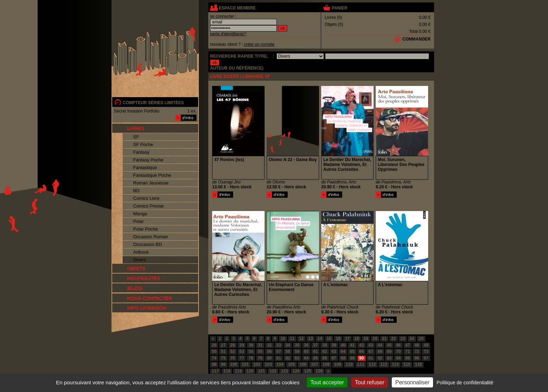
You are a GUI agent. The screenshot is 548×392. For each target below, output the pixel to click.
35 (297, 345)
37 (315, 345)
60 (306, 351)
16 (338, 339)
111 (361, 364)
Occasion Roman (151, 237)
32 (269, 345)
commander (416, 39)
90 (362, 358)
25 (421, 339)
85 (315, 358)
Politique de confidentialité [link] (465, 383)
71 (408, 351)
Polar (138, 221)
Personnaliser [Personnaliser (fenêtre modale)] (412, 382)
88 (343, 358)
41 (352, 345)
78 (251, 358)
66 (362, 351)
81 (279, 358)
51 (223, 351)
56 (269, 351)
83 (297, 358)
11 (292, 339)
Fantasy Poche (148, 160)
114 (395, 364)
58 (288, 351)
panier (339, 8)
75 (223, 358)
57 (279, 351)
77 (242, 358)
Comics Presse (148, 206)
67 (371, 351)
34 (288, 345)
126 (319, 371)
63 (334, 351)
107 (315, 364)
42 (362, 345)
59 (297, 351)
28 (233, 345)
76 (233, 358)
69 (389, 351)
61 (315, 351)
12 (301, 339)
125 (308, 371)
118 (227, 371)
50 (214, 351)
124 (296, 371)
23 (403, 339)
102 (257, 364)
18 (357, 339)
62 (325, 351)
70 (398, 351)
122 (273, 371)
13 (311, 339)
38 (325, 345)
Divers (140, 260)
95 (408, 358)
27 (223, 345)
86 (325, 358)
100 (234, 364)
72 (417, 351)
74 (214, 358)
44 (380, 345)
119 (238, 371)
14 (320, 339)
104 (280, 364)
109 (338, 364)
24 (412, 339)
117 (215, 371)
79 (260, 358)
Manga (140, 214)
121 (261, 371)
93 (389, 358)
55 (260, 351)
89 (352, 358)
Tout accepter (327, 382)
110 (349, 364)
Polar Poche (146, 229)
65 (352, 351)
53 (242, 351)
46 (398, 345)
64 (343, 351)
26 (214, 345)
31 (260, 345)
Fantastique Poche (152, 175)
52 (233, 351)
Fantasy (141, 152)
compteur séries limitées (153, 103)
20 (375, 339)
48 (417, 345)
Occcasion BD (147, 244)
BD (136, 191)
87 (334, 358)
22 (393, 339)
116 (418, 364)
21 (384, 339)
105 (291, 364)
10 (283, 339)
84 (306, 358)
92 (380, 358)
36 (306, 345)
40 (343, 345)
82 (288, 358)
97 (426, 358)
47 (408, 345)
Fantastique (145, 168)
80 (269, 358)
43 (371, 345)
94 (398, 358)
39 (334, 345)
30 (251, 345)
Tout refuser (369, 382)
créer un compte (259, 44)
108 (326, 364)
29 (242, 345)
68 (380, 351)
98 (214, 364)
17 (347, 339)
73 (426, 351)
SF (136, 137)
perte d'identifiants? (228, 34)
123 (284, 371)
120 (250, 371)
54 (251, 351)
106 (303, 364)
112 (372, 364)
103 (268, 364)
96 (417, 358)
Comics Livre (146, 198)
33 (279, 345)
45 (389, 345)
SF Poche (143, 144)
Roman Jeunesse (151, 183)
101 (245, 364)
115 (407, 364)
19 (366, 339)
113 (384, 364)
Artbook (141, 252)
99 (223, 364)
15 (329, 339)
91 (371, 358)
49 (426, 345)
